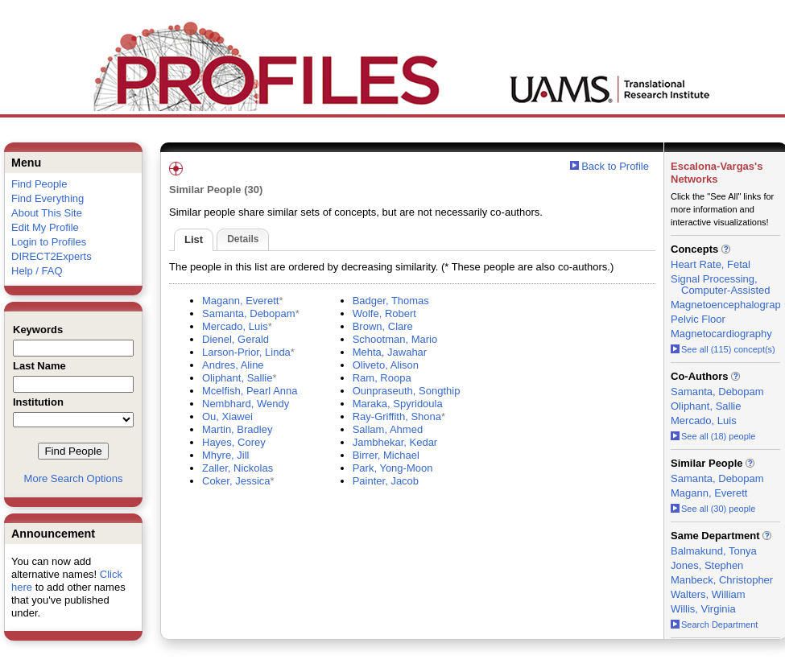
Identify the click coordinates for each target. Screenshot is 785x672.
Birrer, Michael (386, 455)
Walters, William (708, 594)
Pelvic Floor (698, 319)
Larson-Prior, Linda (246, 352)
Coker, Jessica (236, 481)
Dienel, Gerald (235, 339)
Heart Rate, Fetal (711, 264)
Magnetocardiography (721, 334)
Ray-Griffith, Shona (397, 416)
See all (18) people (713, 436)
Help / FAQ (37, 271)
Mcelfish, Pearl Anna (250, 391)
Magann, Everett (240, 301)
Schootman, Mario (395, 339)
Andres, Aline (233, 365)
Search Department (714, 625)
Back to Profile (615, 166)
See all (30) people (713, 509)
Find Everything (48, 198)
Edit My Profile (45, 227)
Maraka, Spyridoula (398, 404)
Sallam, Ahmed (388, 429)
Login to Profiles (49, 242)
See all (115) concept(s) (723, 349)
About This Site (47, 213)
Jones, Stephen (707, 565)
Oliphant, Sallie (237, 378)
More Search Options (74, 478)
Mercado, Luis (235, 326)
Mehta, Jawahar (390, 352)
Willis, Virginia (703, 609)
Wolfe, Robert (384, 313)
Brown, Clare (383, 326)
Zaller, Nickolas (238, 468)
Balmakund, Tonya (714, 551)
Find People (39, 184)
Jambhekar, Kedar (395, 442)
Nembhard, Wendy (246, 404)
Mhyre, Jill (226, 455)
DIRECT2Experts (52, 256)
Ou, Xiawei (227, 416)
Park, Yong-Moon (393, 468)
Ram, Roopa (382, 378)
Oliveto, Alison (386, 365)
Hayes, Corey (234, 442)
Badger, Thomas (391, 301)
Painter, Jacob (386, 481)
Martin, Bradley (237, 429)
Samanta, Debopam (249, 313)
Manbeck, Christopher (722, 580)
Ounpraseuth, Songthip (407, 391)
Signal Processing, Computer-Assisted (721, 284)
